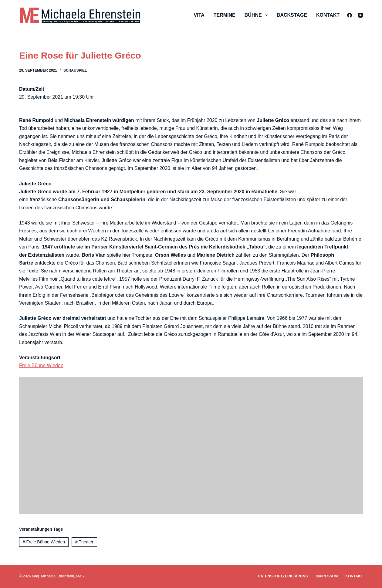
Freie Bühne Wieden (41, 365)
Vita (199, 15)
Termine (225, 15)
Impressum (327, 576)
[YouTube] (360, 15)
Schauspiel (75, 70)
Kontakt (328, 15)
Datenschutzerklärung (283, 576)
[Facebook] (350, 15)
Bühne (257, 15)
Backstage (292, 15)
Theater (84, 542)
